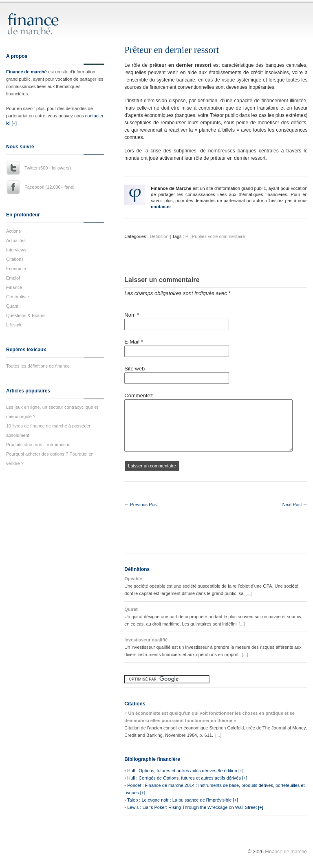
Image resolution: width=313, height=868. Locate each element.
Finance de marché (26, 72)
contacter (161, 207)
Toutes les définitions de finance (38, 366)
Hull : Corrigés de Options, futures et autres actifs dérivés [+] (187, 778)
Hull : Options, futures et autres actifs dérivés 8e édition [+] (185, 771)
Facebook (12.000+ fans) (50, 187)
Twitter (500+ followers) (48, 168)
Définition (159, 236)
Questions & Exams (26, 315)
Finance (14, 287)
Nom (132, 315)
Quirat (131, 609)
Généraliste (18, 297)
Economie (16, 269)
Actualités (16, 240)
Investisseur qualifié (146, 640)
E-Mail (134, 342)
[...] (248, 593)
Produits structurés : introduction (38, 445)
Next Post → (295, 504)
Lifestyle (14, 325)
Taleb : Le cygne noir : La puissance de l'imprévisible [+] (183, 800)
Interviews (16, 250)
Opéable (133, 579)
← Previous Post (141, 504)
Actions (13, 231)
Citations (15, 259)
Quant (12, 306)
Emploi (13, 278)
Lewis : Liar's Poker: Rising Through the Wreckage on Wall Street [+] (195, 807)
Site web (134, 369)
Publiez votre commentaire (218, 236)
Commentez (139, 395)
